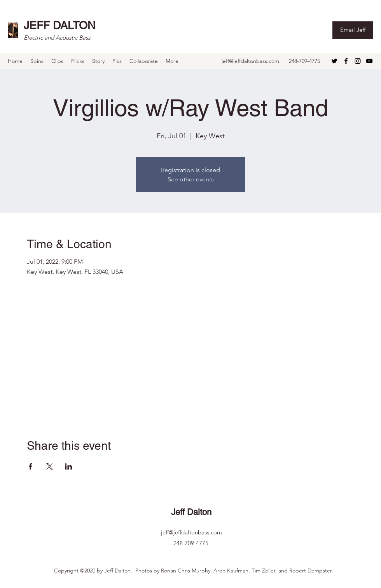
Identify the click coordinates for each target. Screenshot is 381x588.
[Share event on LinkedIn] (69, 466)
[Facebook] (346, 61)
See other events (191, 179)
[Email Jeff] (353, 30)
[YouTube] (369, 61)
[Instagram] (358, 61)
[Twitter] (334, 61)
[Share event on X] (50, 466)
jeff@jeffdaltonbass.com (250, 61)
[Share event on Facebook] (31, 466)
